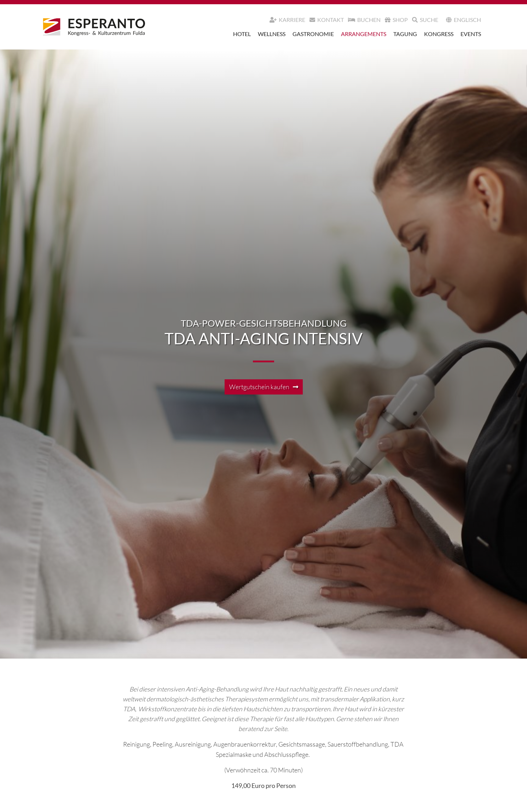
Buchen (364, 20)
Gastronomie (313, 34)
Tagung (405, 34)
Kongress (439, 34)
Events (471, 34)
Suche (425, 20)
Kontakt (327, 20)
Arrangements (364, 34)
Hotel (242, 34)
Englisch (464, 20)
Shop (396, 20)
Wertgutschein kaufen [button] (259, 387)
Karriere (287, 20)
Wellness (272, 34)
